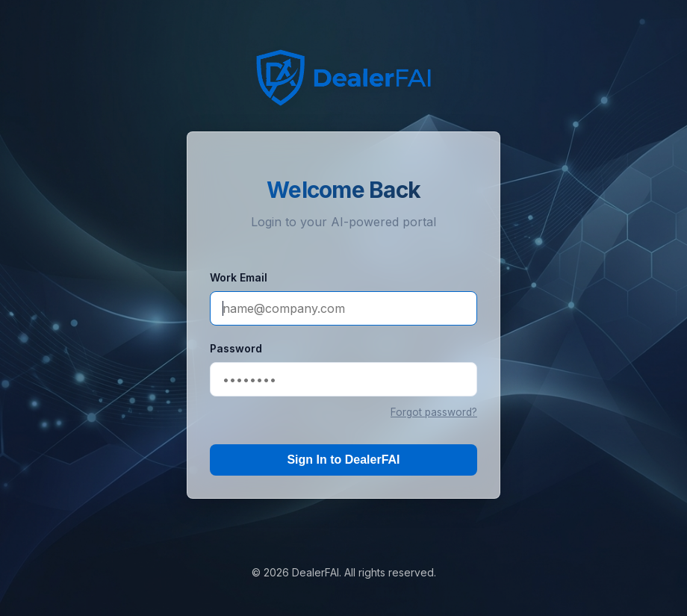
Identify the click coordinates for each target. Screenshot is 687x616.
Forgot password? (434, 412)
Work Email (239, 277)
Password (236, 348)
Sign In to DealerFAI (343, 460)
